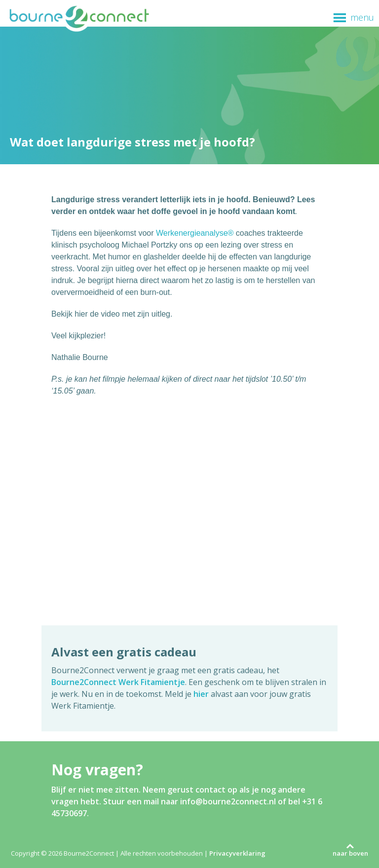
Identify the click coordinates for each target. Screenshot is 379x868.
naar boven (350, 853)
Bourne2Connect (79, 18)
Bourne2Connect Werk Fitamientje (118, 682)
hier (201, 694)
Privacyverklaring (237, 853)
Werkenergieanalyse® (195, 233)
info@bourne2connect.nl (228, 801)
